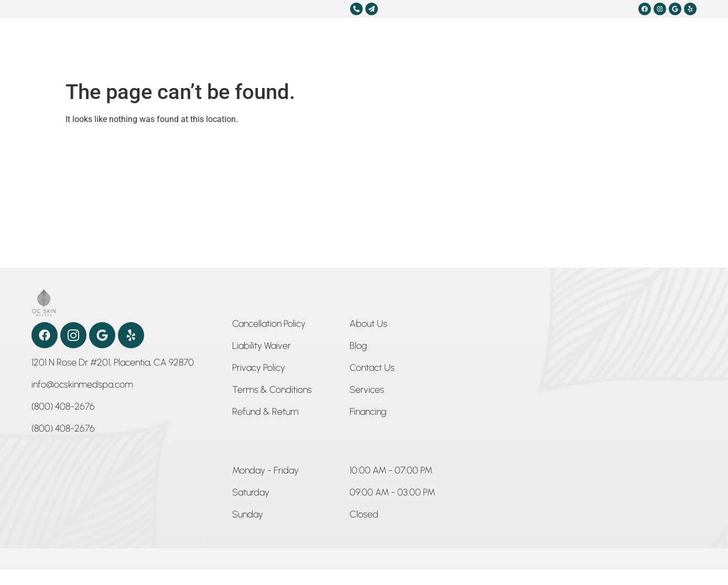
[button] (265, 472)
